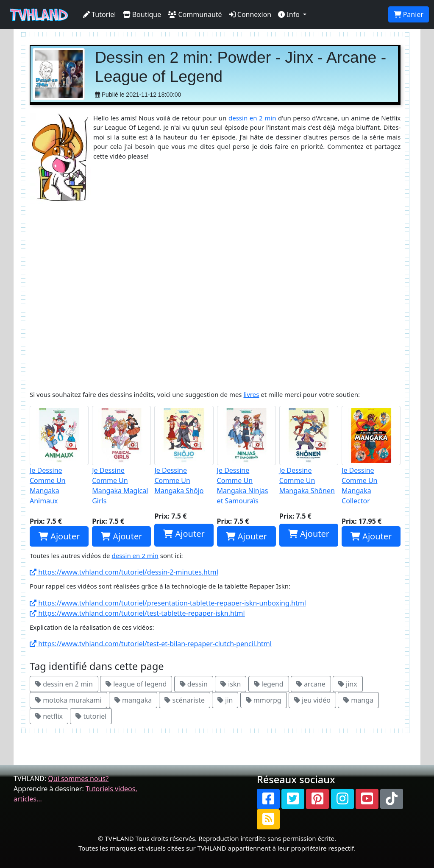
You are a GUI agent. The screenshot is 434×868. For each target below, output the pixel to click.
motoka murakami (68, 700)
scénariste (185, 700)
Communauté (195, 14)
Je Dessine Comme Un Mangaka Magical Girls (121, 455)
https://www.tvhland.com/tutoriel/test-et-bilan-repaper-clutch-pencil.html (151, 644)
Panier (409, 14)
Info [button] (290, 14)
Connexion (250, 14)
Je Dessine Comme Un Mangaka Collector (371, 455)
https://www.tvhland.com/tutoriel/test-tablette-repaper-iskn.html (137, 613)
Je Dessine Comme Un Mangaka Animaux (59, 455)
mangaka (133, 700)
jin (225, 700)
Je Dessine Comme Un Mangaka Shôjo (184, 450)
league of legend (136, 684)
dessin (194, 684)
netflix (49, 716)
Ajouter (59, 536)
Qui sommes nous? (78, 779)
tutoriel (91, 716)
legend (269, 684)
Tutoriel (100, 14)
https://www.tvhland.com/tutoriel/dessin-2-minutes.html (124, 572)
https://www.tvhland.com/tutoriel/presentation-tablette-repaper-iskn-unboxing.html (168, 603)
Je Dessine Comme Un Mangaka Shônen (309, 450)
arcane (311, 684)
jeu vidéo (312, 700)
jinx (348, 684)
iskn (231, 684)
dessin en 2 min (252, 118)
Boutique (142, 14)
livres (251, 394)
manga (358, 700)
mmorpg (264, 700)
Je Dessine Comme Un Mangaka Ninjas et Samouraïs (246, 455)
